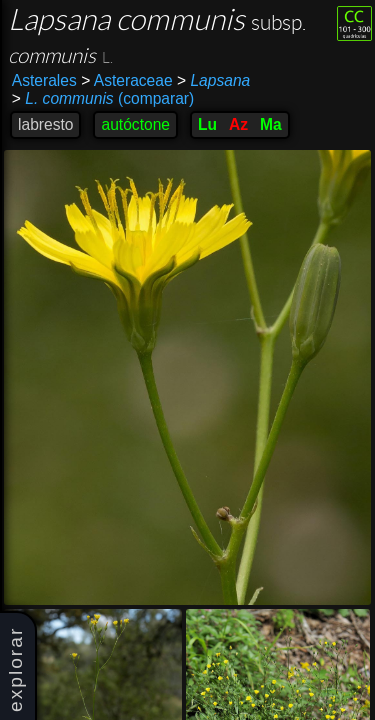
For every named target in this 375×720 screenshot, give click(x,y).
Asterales (44, 80)
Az (238, 124)
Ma (271, 124)
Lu (207, 124)
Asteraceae (126, 80)
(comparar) (103, 99)
